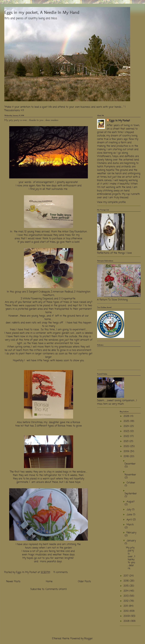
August (130, 502)
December (130, 464)
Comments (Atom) (56, 589)
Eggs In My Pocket (120, 121)
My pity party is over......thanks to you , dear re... (131, 558)
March (130, 525)
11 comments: (61, 572)
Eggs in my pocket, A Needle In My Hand (42, 12)
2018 (127, 456)
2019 (127, 451)
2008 (127, 621)
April (130, 520)
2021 (127, 441)
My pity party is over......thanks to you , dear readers (31, 120)
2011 (126, 606)
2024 (127, 426)
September (131, 494)
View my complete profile (111, 202)
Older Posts (84, 581)
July (129, 510)
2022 (127, 436)
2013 (127, 596)
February (131, 533)
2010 (127, 611)
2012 (127, 601)
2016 (127, 581)
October (131, 483)
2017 (126, 576)
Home (49, 581)
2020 (127, 446)
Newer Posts (13, 581)
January (131, 541)
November (130, 475)
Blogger (89, 639)
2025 (127, 421)
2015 (127, 586)
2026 (127, 416)
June (130, 515)
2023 (127, 431)
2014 (127, 591)
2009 (127, 616)
